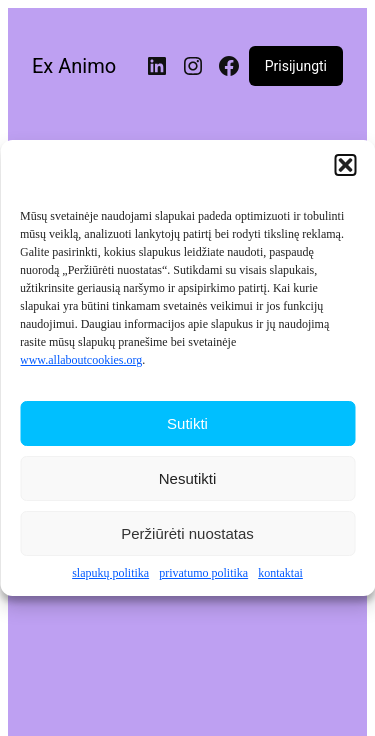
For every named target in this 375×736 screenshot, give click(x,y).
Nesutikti (188, 478)
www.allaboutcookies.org (81, 361)
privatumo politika (203, 574)
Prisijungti (296, 66)
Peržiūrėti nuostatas (187, 533)
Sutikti (187, 423)
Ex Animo (74, 66)
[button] (345, 166)
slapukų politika (110, 574)
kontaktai (280, 574)
